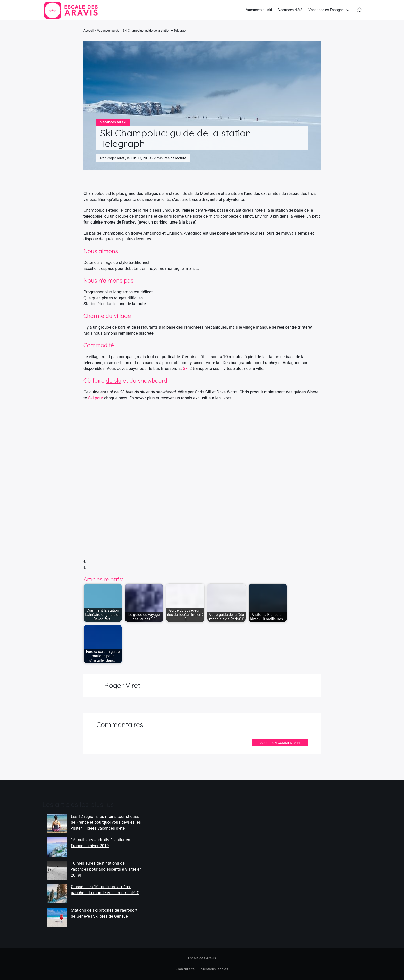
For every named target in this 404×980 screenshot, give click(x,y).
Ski (186, 369)
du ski (114, 381)
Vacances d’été (290, 10)
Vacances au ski (259, 10)
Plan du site (185, 969)
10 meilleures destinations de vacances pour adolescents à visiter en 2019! (106, 869)
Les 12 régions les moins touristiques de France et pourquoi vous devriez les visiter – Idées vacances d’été (106, 822)
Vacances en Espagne (326, 10)
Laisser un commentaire (280, 743)
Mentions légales (214, 969)
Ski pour (96, 398)
